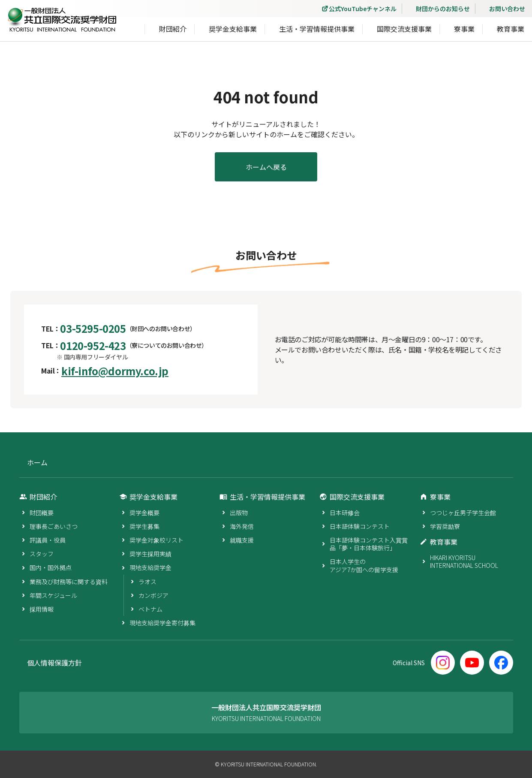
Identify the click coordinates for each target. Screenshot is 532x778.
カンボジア (153, 595)
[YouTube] (472, 663)
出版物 (239, 513)
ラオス (147, 582)
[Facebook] (501, 663)
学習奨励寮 (445, 526)
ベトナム (150, 609)
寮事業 (464, 30)
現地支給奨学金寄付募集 (162, 623)
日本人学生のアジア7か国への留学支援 (364, 565)
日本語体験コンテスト (360, 526)
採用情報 (42, 609)
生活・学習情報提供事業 (317, 30)
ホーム (37, 463)
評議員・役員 (48, 540)
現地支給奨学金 (150, 567)
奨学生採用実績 (150, 554)
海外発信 (242, 526)
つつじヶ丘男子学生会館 (463, 513)
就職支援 (242, 540)
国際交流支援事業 (404, 30)
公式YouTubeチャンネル (363, 9)
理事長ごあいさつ (54, 526)
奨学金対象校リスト (156, 540)
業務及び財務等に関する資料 (69, 582)
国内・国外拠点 (51, 567)
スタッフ (42, 554)
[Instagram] (443, 663)
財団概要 (42, 513)
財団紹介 (173, 30)
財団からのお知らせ (443, 9)
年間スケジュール (53, 595)
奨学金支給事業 (233, 30)
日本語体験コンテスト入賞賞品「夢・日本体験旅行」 (369, 544)
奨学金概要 (144, 513)
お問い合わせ (507, 9)
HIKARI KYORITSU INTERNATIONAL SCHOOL (464, 561)
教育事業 (511, 30)
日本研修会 (345, 513)
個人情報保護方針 (54, 663)
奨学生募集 (144, 526)
